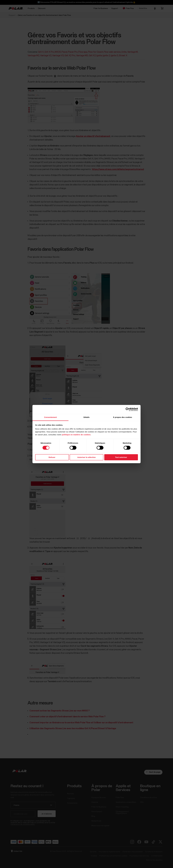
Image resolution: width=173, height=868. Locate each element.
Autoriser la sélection (87, 457)
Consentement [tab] (50, 417)
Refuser (52, 457)
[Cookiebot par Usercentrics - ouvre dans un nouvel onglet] (127, 409)
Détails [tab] (86, 417)
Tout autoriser (121, 457)
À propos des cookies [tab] (123, 417)
